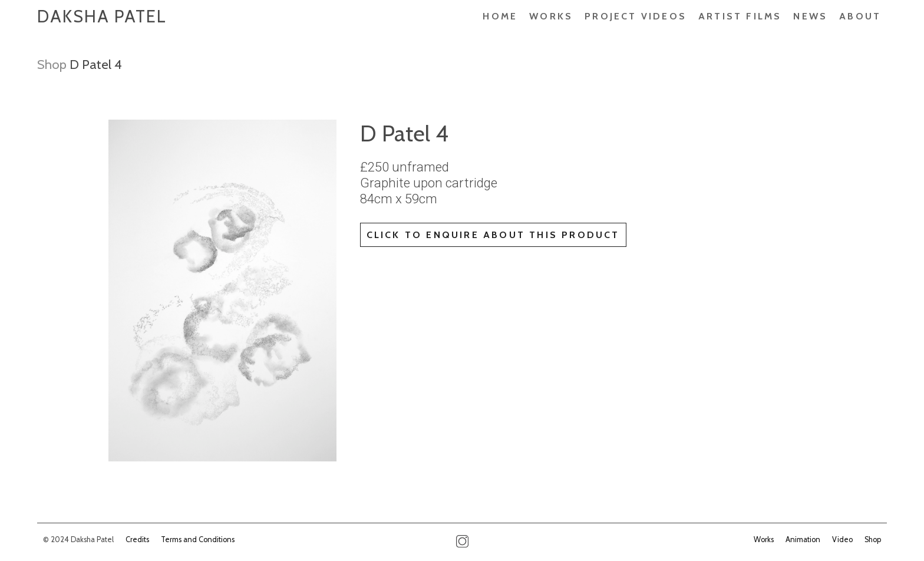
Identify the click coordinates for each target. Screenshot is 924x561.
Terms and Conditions (198, 539)
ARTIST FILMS (740, 16)
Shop (52, 64)
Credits (137, 539)
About (860, 16)
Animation (803, 539)
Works (551, 16)
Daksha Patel (102, 16)
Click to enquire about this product (493, 235)
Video (842, 539)
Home (500, 16)
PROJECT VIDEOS (636, 16)
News (810, 16)
